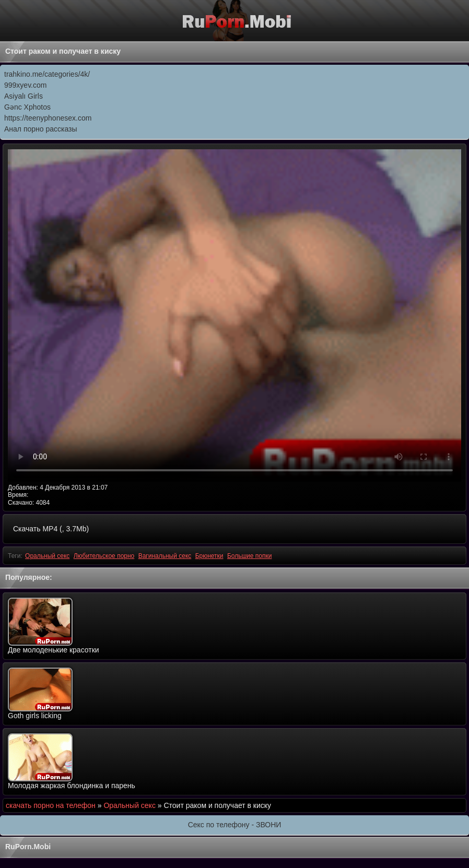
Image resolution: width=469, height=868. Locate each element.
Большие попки (250, 556)
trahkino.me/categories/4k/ (47, 74)
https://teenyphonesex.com (48, 118)
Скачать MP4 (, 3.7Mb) (51, 529)
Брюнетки (209, 556)
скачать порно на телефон (51, 805)
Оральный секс (47, 556)
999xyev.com (25, 85)
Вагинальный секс (165, 556)
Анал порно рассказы (41, 129)
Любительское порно (104, 556)
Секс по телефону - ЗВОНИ (235, 825)
